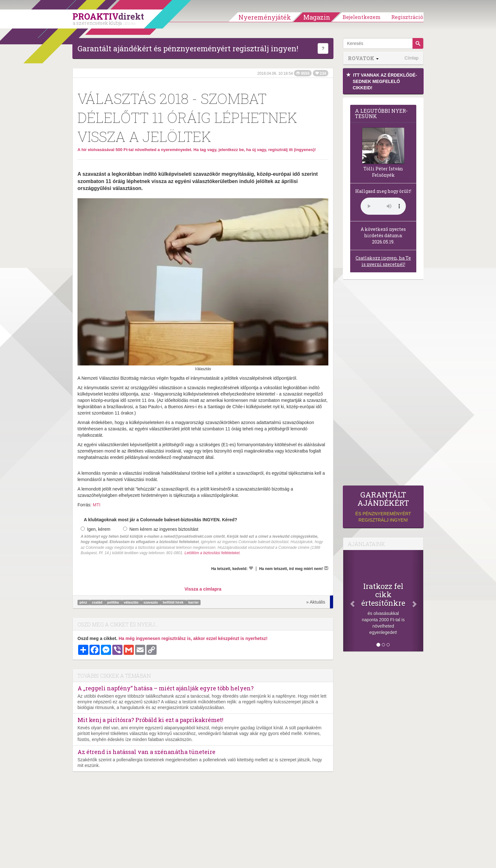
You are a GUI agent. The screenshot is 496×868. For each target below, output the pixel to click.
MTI (96, 505)
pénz (84, 602)
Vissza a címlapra (203, 589)
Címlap (412, 58)
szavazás (151, 602)
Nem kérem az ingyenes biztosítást (161, 529)
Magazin (317, 17)
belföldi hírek (174, 602)
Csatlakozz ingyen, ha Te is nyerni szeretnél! (383, 261)
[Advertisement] (383, 384)
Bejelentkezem (362, 17)
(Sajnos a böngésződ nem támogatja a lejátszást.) (383, 206)
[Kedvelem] (251, 568)
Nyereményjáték (265, 17)
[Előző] (349, 601)
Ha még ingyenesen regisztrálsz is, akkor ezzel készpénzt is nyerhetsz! (193, 638)
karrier (193, 602)
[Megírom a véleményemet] (326, 568)
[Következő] (417, 601)
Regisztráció (407, 17)
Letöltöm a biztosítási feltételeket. (212, 553)
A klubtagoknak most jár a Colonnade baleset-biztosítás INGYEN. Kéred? (161, 520)
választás (132, 602)
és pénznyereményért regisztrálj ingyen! (383, 507)
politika (114, 602)
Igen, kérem (96, 529)
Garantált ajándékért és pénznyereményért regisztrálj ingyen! (188, 48)
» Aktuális (316, 602)
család (98, 602)
